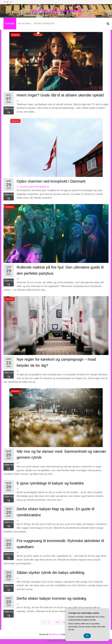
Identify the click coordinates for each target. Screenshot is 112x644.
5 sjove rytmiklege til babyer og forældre (50, 483)
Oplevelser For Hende (56, 11)
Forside (10, 23)
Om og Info (24, 23)
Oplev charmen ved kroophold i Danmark (51, 181)
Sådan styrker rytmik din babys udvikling (50, 573)
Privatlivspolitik (44, 23)
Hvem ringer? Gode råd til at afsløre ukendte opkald (60, 95)
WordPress (54, 634)
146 (57, 622)
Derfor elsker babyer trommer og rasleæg (51, 598)
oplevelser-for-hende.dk (35, 187)
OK (87, 636)
